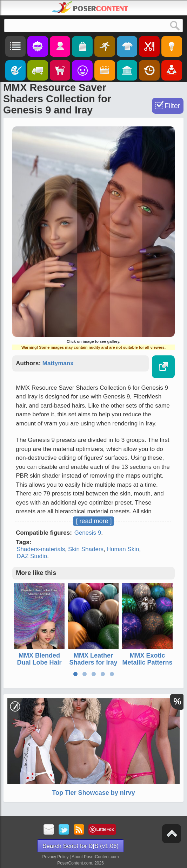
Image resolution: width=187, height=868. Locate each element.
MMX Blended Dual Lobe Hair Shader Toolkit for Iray (39, 666)
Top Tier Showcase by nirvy (93, 793)
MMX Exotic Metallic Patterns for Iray (148, 662)
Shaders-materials (41, 549)
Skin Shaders (86, 549)
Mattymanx (58, 363)
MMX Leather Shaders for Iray (93, 659)
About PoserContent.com (95, 857)
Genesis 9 (88, 533)
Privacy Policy (56, 857)
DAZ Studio (32, 556)
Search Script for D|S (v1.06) (81, 846)
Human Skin (123, 549)
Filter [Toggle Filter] (172, 106)
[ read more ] (94, 521)
